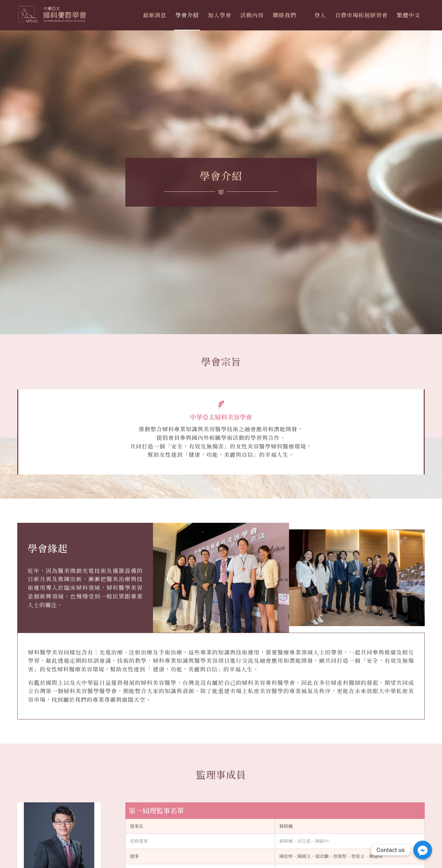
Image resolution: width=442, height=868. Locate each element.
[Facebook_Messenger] (423, 850)
